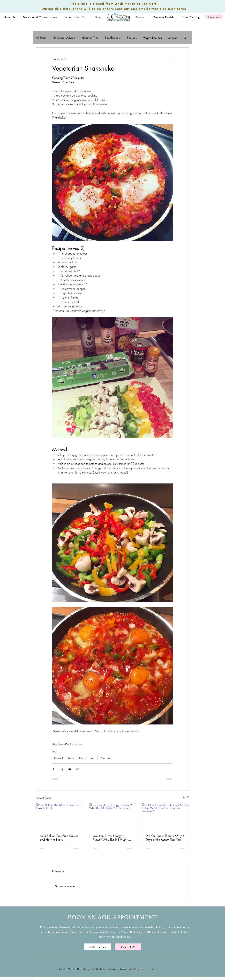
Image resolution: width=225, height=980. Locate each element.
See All (186, 797)
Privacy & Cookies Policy (94, 969)
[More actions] (171, 59)
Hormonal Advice (64, 38)
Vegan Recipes (152, 38)
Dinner (82, 758)
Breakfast (59, 758)
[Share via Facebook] (54, 769)
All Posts (41, 38)
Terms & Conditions (117, 969)
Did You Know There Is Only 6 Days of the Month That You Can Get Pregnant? (165, 838)
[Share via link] (78, 769)
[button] (40, 17)
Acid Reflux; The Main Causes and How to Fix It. (59, 838)
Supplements (113, 38)
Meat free (105, 758)
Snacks (173, 38)
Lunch (71, 758)
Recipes (132, 38)
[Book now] (214, 17)
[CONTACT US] (97, 947)
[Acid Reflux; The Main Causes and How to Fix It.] (60, 817)
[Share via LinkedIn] (70, 769)
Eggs (93, 758)
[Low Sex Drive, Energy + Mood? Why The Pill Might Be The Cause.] (113, 817)
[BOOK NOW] (128, 947)
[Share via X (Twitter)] (62, 769)
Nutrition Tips (90, 38)
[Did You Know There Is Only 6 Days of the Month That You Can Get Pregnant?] (165, 817)
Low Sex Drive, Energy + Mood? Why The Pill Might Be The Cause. (112, 838)
